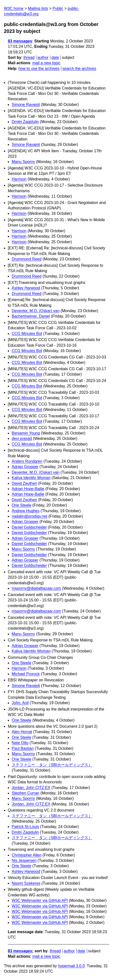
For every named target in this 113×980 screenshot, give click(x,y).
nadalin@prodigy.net (30, 516)
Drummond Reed (27, 259)
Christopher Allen (27, 855)
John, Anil (20, 703)
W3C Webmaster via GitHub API (40, 900)
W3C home (14, 8)
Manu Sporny (23, 162)
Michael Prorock (26, 674)
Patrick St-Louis (25, 827)
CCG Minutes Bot (27, 334)
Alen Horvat (22, 732)
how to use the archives (39, 69)
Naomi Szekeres (26, 883)
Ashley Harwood (26, 288)
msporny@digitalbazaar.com (36, 588)
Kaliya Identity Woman (31, 478)
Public (58, 8)
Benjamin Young (26, 433)
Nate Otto (20, 743)
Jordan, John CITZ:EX (31, 788)
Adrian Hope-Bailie (28, 489)
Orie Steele (21, 505)
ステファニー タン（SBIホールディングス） (52, 765)
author (43, 57)
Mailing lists (38, 8)
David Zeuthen (24, 483)
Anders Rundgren (27, 461)
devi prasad (22, 439)
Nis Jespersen (24, 860)
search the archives (79, 69)
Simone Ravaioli (26, 105)
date (55, 57)
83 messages (20, 41)
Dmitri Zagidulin (25, 122)
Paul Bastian (23, 748)
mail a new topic (46, 63)
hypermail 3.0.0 (71, 966)
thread (29, 57)
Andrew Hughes (26, 511)
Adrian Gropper (25, 467)
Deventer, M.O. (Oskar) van (36, 311)
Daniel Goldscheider (29, 527)
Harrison (19, 179)
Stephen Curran (26, 793)
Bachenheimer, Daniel (31, 316)
